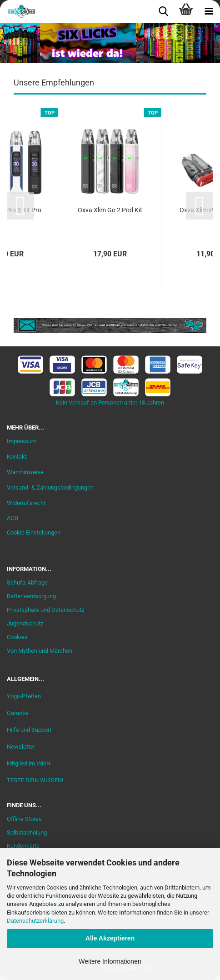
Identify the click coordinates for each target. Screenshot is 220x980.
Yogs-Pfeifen (24, 696)
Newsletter (21, 747)
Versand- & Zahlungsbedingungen (50, 487)
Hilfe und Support (29, 730)
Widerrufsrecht (26, 503)
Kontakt (17, 457)
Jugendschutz (25, 623)
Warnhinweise (25, 472)
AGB (12, 518)
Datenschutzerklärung (35, 921)
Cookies (17, 637)
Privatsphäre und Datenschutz (45, 610)
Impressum (22, 441)
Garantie (18, 713)
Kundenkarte (23, 846)
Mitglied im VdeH (29, 763)
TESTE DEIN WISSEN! (35, 780)
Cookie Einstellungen (34, 532)
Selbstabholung (27, 832)
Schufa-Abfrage (27, 582)
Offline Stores (24, 819)
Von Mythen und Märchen (40, 651)
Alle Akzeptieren (110, 938)
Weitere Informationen (110, 961)
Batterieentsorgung (31, 596)
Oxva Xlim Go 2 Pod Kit (110, 210)
